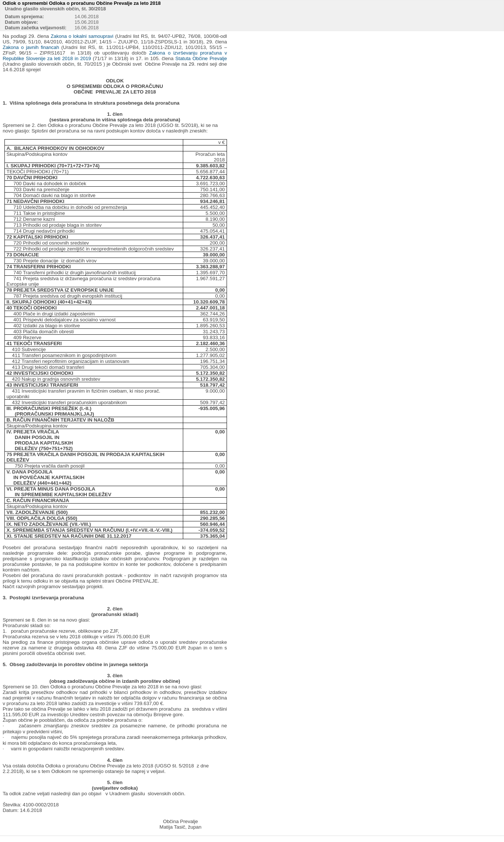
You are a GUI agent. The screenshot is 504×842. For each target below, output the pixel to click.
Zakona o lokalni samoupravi (82, 36)
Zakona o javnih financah (31, 47)
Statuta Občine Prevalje (201, 58)
